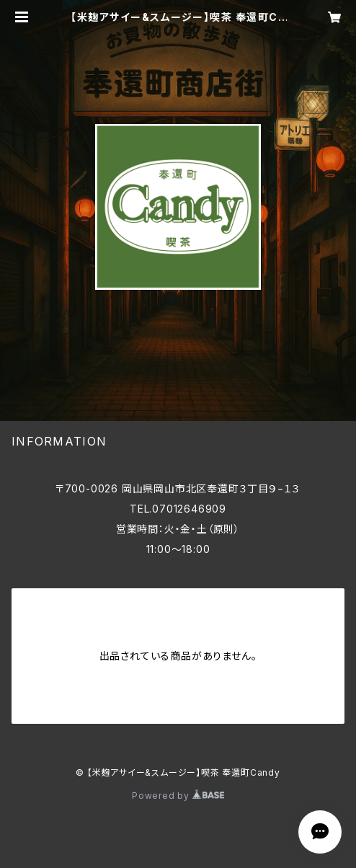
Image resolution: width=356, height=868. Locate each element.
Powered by (178, 796)
